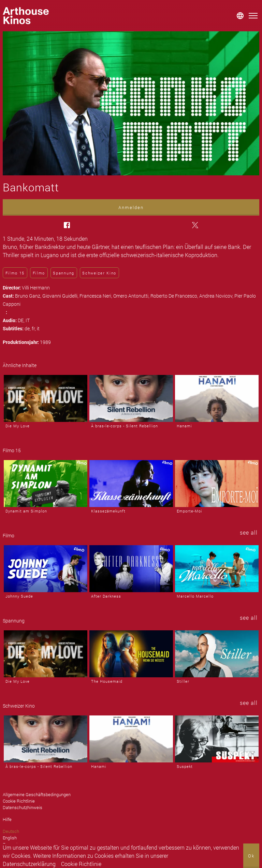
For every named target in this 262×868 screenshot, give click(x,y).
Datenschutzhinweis (23, 807)
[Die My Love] (46, 398)
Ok (251, 856)
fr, (34, 328)
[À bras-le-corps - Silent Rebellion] (131, 398)
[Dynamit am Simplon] (46, 484)
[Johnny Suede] (46, 569)
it (38, 328)
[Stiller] (217, 654)
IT (28, 320)
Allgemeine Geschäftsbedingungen (37, 794)
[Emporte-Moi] (217, 484)
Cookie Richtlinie (81, 864)
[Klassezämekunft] (131, 484)
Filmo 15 (15, 273)
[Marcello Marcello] (217, 569)
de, (28, 328)
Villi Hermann (36, 288)
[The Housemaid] (131, 654)
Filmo (39, 273)
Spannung (63, 273)
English (10, 838)
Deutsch (11, 831)
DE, (22, 320)
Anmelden (131, 207)
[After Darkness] (131, 569)
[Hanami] (217, 398)
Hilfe (7, 819)
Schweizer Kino (99, 273)
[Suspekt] (217, 739)
